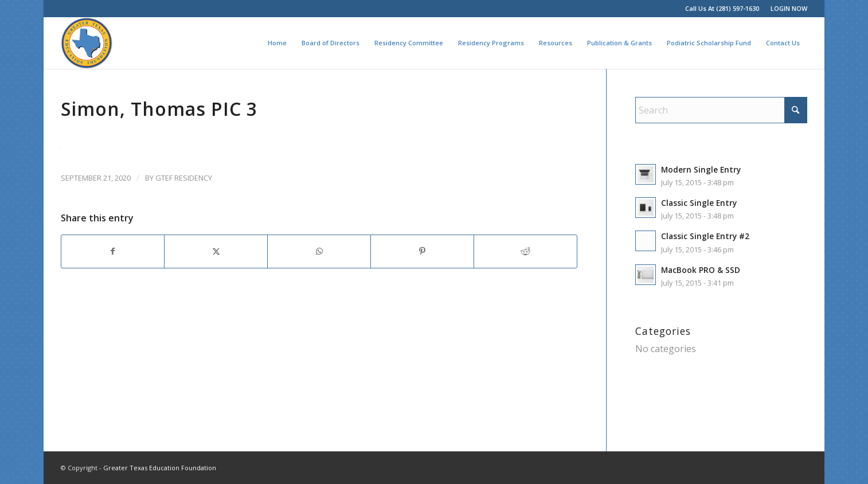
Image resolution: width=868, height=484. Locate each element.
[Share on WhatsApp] (319, 251)
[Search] (722, 110)
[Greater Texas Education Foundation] (87, 43)
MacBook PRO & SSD (701, 270)
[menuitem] (786, 9)
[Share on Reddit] (525, 251)
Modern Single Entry (701, 169)
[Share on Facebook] (113, 251)
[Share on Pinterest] (422, 251)
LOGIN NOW (789, 8)
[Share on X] (216, 251)
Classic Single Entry (699, 203)
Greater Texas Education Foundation (160, 468)
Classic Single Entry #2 (705, 236)
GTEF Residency (184, 178)
